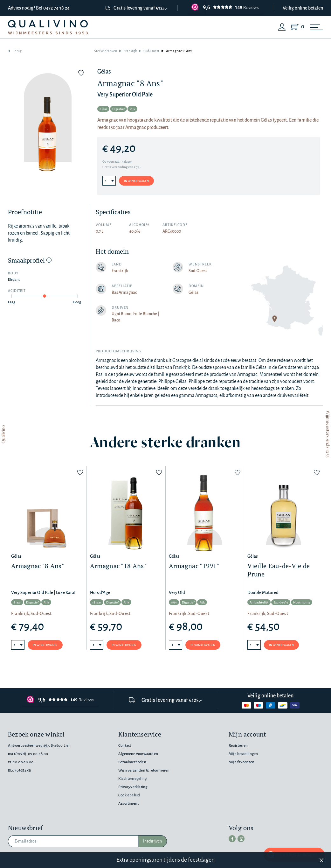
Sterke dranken (106, 51)
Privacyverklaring (133, 787)
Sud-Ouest (151, 51)
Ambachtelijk (259, 602)
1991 (174, 602)
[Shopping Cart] (296, 27)
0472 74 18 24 (56, 8)
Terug (17, 51)
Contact (125, 746)
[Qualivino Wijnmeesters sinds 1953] (48, 27)
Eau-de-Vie (281, 602)
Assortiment (128, 804)
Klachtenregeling (132, 779)
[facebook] (232, 839)
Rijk (132, 109)
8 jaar (103, 109)
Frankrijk (130, 51)
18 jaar (97, 602)
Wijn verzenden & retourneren (144, 770)
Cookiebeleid (129, 795)
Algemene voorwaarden (138, 754)
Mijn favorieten (241, 762)
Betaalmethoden (132, 762)
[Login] (282, 27)
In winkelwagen (136, 181)
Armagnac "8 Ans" (179, 51)
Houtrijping (302, 602)
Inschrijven (152, 841)
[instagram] (241, 839)
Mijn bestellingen (243, 754)
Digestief (118, 109)
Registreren (238, 746)
